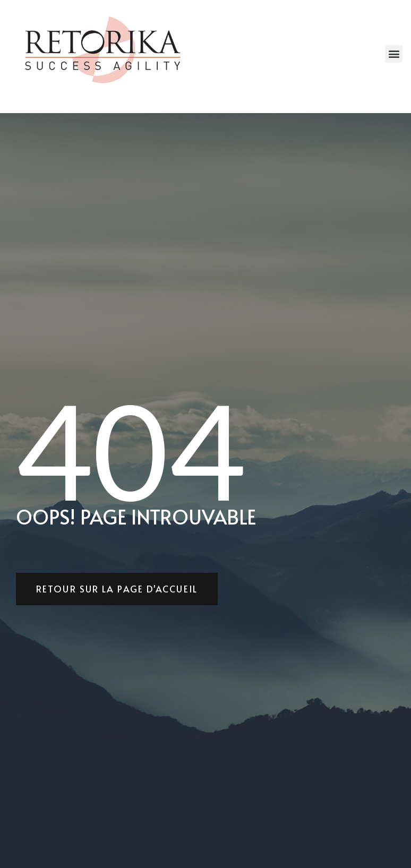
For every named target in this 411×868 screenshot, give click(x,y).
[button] (394, 54)
